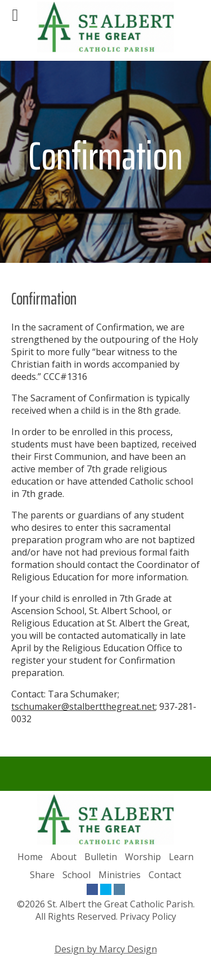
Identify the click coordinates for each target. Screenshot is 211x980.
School (77, 875)
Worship (143, 857)
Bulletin (101, 857)
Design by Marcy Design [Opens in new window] (106, 949)
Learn (181, 857)
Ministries (120, 875)
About (64, 857)
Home (30, 857)
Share (42, 875)
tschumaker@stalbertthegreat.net (83, 706)
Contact (165, 875)
